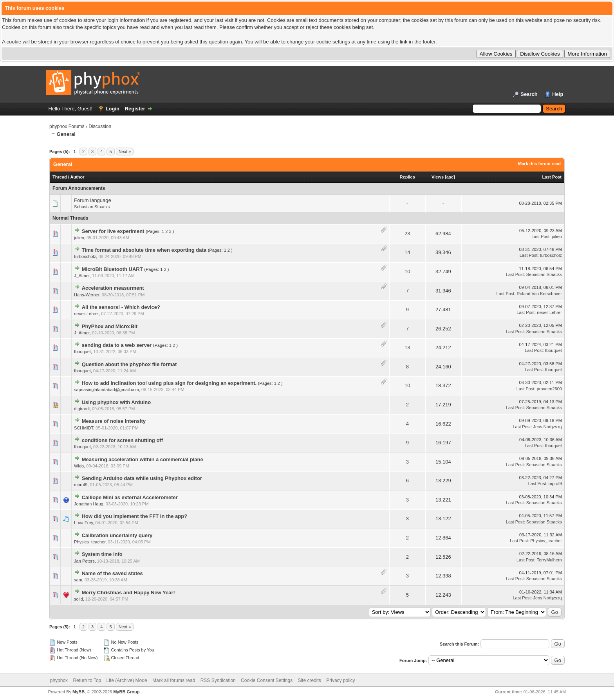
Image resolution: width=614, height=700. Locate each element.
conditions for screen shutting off (122, 440)
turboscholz (85, 256)
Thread (60, 177)
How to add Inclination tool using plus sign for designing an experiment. (169, 383)
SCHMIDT (84, 428)
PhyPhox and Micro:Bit (110, 326)
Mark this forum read (539, 164)
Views (438, 177)
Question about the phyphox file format (129, 364)
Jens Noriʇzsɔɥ (547, 427)
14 (407, 252)
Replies (407, 177)
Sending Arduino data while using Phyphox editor (142, 478)
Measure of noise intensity (114, 421)
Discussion (100, 126)
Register (135, 109)
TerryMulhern (549, 560)
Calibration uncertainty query (117, 535)
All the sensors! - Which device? (121, 307)
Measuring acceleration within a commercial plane (143, 459)
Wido (79, 466)
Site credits (310, 680)
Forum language (93, 200)
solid (79, 599)
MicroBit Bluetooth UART (112, 269)
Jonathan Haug (89, 504)
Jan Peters (84, 561)
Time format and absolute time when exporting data (144, 250)
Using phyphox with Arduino (116, 402)
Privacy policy (340, 680)
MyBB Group (126, 692)
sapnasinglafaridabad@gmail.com (107, 390)
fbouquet (82, 352)
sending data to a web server (117, 345)
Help (558, 94)
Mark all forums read (174, 680)
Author (78, 177)
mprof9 (81, 485)
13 (407, 347)
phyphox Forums (67, 126)
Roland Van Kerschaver (539, 294)
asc (450, 177)
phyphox (59, 680)
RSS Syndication (218, 680)
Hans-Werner (87, 295)
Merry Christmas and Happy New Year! (128, 593)
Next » (125, 152)
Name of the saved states (112, 573)
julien (79, 238)
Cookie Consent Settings (267, 680)
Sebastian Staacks (92, 207)
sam (78, 580)
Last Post (552, 177)
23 (407, 234)
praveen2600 (549, 389)
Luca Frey (83, 523)
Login (113, 109)
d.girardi (82, 409)
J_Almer (82, 276)
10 (407, 272)
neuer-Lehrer (86, 314)
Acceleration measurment (113, 288)
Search (529, 94)
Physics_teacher (90, 542)
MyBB (79, 692)
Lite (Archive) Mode (127, 680)
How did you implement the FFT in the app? (135, 516)
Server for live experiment (113, 231)
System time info (102, 554)
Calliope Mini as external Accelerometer (130, 497)
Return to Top (87, 680)
